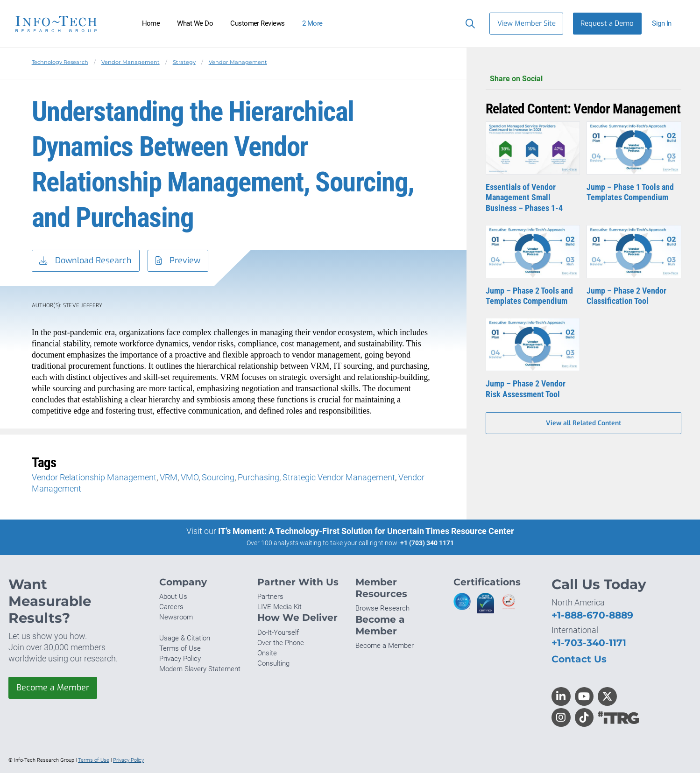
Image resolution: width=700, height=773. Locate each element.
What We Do (195, 23)
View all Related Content (583, 423)
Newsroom (176, 617)
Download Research (85, 261)
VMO (190, 477)
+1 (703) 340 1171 (427, 543)
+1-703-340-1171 (589, 643)
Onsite (267, 653)
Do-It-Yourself (278, 632)
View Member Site (527, 23)
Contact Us (579, 659)
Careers (171, 607)
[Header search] (468, 23)
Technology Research (60, 62)
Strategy (184, 62)
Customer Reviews (258, 23)
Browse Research (382, 608)
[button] (666, 24)
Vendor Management (131, 62)
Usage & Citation (185, 638)
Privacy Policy (180, 659)
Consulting (273, 663)
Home (151, 23)
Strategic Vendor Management (339, 477)
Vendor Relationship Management (94, 477)
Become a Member (53, 688)
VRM (169, 477)
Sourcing (218, 477)
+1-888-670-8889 (592, 615)
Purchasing (258, 477)
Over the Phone (281, 643)
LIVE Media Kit (279, 607)
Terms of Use (180, 648)
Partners (270, 597)
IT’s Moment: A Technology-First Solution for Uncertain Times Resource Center (366, 531)
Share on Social (583, 79)
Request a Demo (607, 23)
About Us (173, 597)
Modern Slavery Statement (200, 669)
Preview (178, 261)
